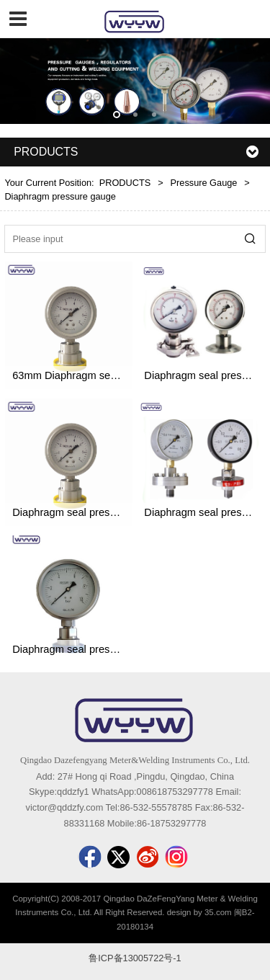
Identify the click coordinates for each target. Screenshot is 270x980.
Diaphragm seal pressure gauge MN (97, 649)
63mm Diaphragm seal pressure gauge (103, 375)
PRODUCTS (125, 183)
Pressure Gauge (204, 183)
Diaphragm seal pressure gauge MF (96, 512)
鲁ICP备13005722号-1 (135, 958)
